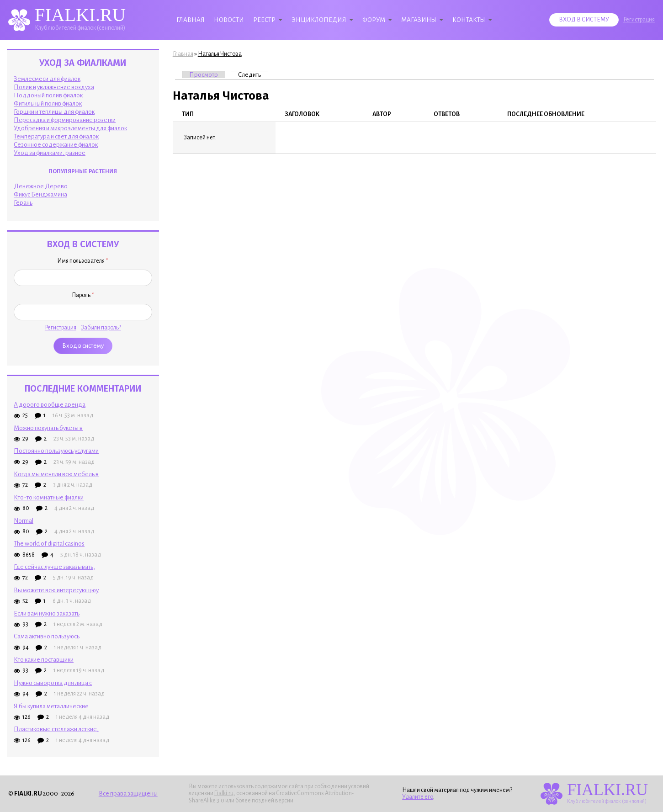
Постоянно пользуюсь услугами (56, 451)
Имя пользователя (83, 261)
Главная (191, 20)
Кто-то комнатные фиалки (49, 497)
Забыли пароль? (101, 328)
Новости (229, 20)
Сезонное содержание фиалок (56, 145)
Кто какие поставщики (44, 660)
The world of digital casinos (49, 544)
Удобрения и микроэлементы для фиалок (70, 128)
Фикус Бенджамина (40, 194)
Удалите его (418, 797)
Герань (23, 203)
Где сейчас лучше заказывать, (54, 567)
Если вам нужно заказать (47, 613)
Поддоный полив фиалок (48, 95)
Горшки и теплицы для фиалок (54, 112)
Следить (253, 74)
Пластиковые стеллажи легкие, (56, 729)
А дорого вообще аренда (50, 405)
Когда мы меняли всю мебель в (56, 474)
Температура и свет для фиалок (56, 136)
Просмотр (204, 75)
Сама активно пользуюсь (47, 636)
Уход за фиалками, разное (50, 153)
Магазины (419, 20)
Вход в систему (584, 20)
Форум (374, 20)
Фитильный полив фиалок (48, 103)
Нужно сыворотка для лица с (53, 683)
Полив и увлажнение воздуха (54, 87)
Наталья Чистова (220, 54)
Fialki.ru (224, 793)
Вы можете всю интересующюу (56, 590)
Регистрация (639, 20)
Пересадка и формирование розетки (65, 120)
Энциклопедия (319, 20)
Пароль (83, 295)
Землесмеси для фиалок (47, 79)
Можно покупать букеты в (48, 428)
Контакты (469, 20)
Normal (24, 521)
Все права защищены (128, 793)
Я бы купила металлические (51, 706)
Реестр (264, 20)
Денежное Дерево (41, 186)
